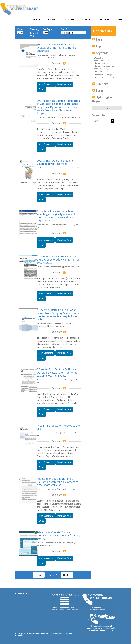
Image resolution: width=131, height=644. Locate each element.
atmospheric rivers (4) (104, 78)
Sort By (74, 31)
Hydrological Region (102, 99)
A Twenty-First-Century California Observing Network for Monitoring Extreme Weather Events (57, 373)
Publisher (102, 84)
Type (99, 39)
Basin (99, 91)
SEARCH (36, 20)
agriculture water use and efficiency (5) (104, 67)
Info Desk (69, 20)
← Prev (39, 575)
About (121, 20)
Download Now (64, 84)
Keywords (102, 53)
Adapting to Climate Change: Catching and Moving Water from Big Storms (58, 535)
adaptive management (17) (101, 59)
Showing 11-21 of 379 (34, 33)
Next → (67, 575)
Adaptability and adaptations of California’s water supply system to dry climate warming (57, 482)
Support (87, 20)
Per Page (47, 31)
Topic (99, 46)
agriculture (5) (101, 63)
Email (41, 89)
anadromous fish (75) (104, 75)
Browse (52, 20)
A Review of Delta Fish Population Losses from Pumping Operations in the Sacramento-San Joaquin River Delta (58, 315)
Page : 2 (53, 575)
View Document (46, 84)
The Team (105, 20)
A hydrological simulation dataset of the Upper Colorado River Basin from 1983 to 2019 (59, 260)
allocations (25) (101, 72)
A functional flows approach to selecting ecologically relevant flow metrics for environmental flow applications (58, 216)
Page (20, 31)
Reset (107, 108)
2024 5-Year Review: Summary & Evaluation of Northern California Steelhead (56, 48)
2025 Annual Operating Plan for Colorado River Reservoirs (55, 162)
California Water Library (19, 9)
